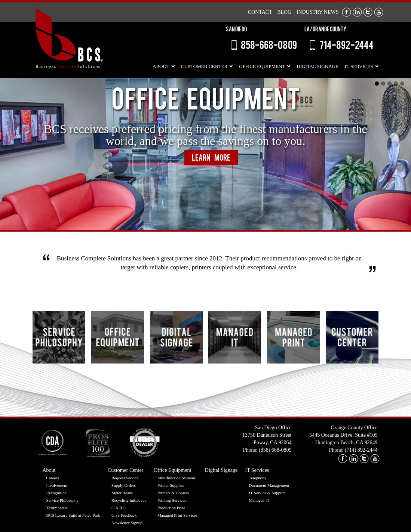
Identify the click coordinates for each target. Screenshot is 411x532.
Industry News (318, 12)
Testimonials (57, 508)
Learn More (211, 159)
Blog (284, 12)
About (161, 66)
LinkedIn (357, 12)
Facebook (346, 12)
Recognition (57, 493)
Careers (53, 478)
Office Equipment (262, 66)
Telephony (257, 478)
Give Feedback (124, 515)
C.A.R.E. (119, 508)
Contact (260, 12)
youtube (375, 459)
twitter (364, 459)
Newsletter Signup (127, 523)
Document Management (269, 485)
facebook (343, 459)
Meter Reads (122, 493)
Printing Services (172, 500)
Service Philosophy (63, 500)
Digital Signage (317, 66)
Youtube (379, 12)
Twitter (368, 12)
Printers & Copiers (173, 493)
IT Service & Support (267, 493)
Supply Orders (124, 485)
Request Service (125, 478)
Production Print (171, 508)
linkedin (354, 459)
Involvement (57, 485)
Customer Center (204, 66)
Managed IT (259, 500)
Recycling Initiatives (129, 500)
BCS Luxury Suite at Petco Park (73, 515)
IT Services (359, 66)
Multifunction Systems (177, 478)
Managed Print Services (177, 515)
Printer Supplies (171, 485)
